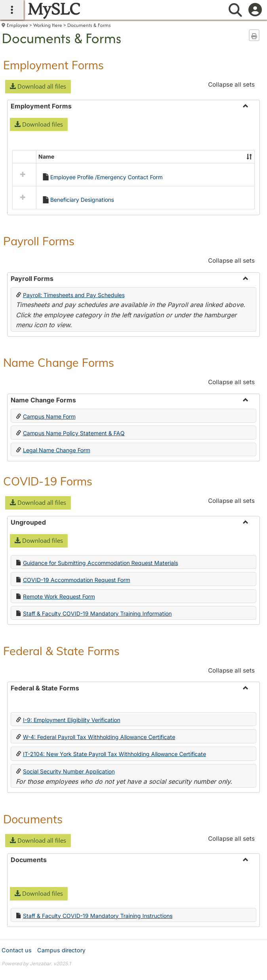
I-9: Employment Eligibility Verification (72, 771)
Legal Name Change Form (57, 502)
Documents (33, 870)
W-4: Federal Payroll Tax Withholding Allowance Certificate (99, 788)
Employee (17, 25)
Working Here (48, 25)
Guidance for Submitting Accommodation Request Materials (100, 614)
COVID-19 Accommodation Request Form (77, 631)
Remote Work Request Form (59, 648)
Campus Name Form (49, 468)
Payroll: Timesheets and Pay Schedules (74, 346)
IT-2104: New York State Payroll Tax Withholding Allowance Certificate (115, 806)
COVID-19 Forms (48, 533)
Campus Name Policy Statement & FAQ (74, 485)
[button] (38, 87)
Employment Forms (53, 65)
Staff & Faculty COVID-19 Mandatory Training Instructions (98, 967)
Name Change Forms (59, 414)
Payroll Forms (39, 293)
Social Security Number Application (69, 823)
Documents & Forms (89, 25)
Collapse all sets (231, 84)
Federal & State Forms (61, 702)
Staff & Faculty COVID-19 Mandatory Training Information (97, 665)
